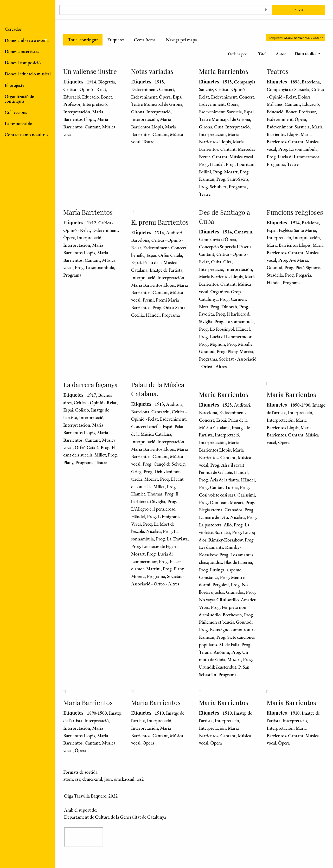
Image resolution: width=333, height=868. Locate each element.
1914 (92, 82)
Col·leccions (16, 112)
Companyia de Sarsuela (288, 89)
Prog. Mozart (225, 172)
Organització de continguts (19, 99)
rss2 (140, 779)
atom (68, 779)
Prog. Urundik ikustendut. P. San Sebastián (226, 667)
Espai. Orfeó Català (164, 255)
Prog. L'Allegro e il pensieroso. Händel (154, 509)
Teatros (278, 71)
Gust (219, 127)
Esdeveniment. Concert (153, 89)
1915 (159, 82)
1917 (92, 395)
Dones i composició (23, 63)
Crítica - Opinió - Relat (85, 89)
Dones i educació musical (28, 74)
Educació (72, 97)
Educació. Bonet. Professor (291, 112)
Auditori (174, 233)
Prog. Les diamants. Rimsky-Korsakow (227, 547)
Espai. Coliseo (76, 410)
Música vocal (241, 157)
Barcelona (311, 82)
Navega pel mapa (181, 40)
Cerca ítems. (145, 40)
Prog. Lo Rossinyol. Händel (224, 329)
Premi (148, 300)
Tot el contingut (83, 40)
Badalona (310, 223)
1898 (295, 82)
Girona (138, 112)
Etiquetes (116, 40)
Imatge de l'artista (166, 270)
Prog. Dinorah (224, 307)
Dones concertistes (22, 51)
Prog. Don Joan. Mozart (221, 502)
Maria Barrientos (224, 71)
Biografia (107, 82)
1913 (159, 404)
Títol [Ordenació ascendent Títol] (262, 54)
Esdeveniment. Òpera (151, 97)
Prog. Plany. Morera (235, 351)
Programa (238, 187)
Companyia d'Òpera (218, 239)
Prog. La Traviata (172, 539)
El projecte (15, 85)
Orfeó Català (87, 447)
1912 (92, 223)
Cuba (216, 262)
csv (78, 779)
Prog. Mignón (212, 344)
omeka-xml (124, 779)
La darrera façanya (90, 384)
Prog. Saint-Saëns (232, 179)
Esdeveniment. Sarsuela (220, 112)
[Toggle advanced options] (266, 10)
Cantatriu (243, 232)
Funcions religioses (295, 212)
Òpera (284, 442)
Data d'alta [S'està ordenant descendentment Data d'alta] (306, 54)
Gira (227, 262)
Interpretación (77, 112)
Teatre (148, 142)
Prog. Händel (211, 164)
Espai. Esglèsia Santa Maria (291, 230)
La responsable (18, 123)
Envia (299, 9)
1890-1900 (300, 405)
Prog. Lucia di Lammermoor (293, 157)
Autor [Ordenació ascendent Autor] (281, 54)
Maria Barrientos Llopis (153, 285)
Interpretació (95, 104)
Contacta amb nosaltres (26, 135)
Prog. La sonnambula (298, 149)
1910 (159, 713)
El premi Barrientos (160, 222)
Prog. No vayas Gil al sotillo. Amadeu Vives (228, 600)
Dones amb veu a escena (27, 40)
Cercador (13, 29)
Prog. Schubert (213, 187)
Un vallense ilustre (90, 71)
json (108, 779)
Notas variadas (152, 71)
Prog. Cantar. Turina (218, 487)
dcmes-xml (92, 779)
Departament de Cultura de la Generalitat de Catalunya (115, 817)
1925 (227, 405)
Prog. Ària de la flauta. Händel (227, 480)
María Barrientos (88, 212)
